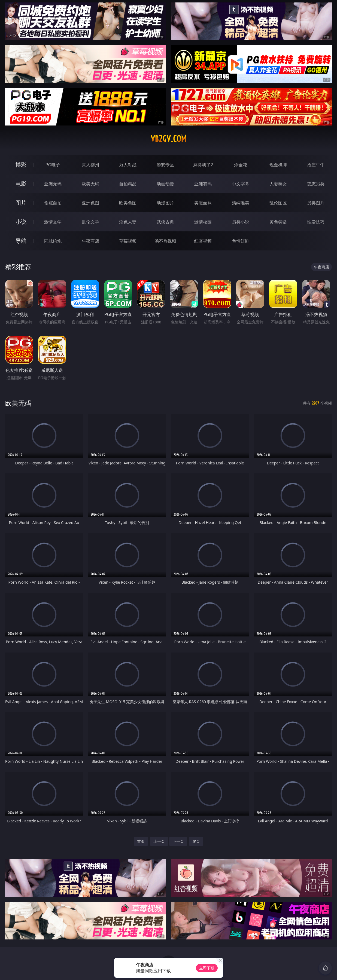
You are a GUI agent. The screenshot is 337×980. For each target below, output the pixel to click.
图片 (21, 203)
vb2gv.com (168, 139)
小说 (21, 222)
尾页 (196, 841)
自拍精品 (128, 184)
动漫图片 (165, 203)
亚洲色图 (90, 203)
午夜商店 (90, 241)
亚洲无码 (53, 184)
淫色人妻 (128, 222)
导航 (21, 241)
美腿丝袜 (203, 203)
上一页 (159, 841)
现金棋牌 (278, 165)
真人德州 (90, 165)
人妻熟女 (278, 184)
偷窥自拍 (53, 203)
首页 (141, 841)
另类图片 (316, 203)
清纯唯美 (241, 203)
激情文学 (53, 222)
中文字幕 (241, 184)
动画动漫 (165, 184)
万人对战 (128, 165)
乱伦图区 (278, 203)
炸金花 (241, 165)
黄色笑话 (278, 222)
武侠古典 (165, 222)
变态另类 (316, 184)
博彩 (21, 165)
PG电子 (53, 165)
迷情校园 (203, 222)
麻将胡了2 (203, 165)
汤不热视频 (165, 241)
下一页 (178, 841)
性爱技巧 (316, 222)
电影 (21, 184)
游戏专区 (165, 165)
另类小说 (241, 222)
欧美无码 (90, 184)
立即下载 (207, 968)
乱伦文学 (90, 222)
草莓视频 (128, 241)
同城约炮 (53, 241)
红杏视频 (203, 241)
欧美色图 (128, 203)
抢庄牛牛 (316, 165)
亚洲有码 (203, 184)
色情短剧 (241, 241)
